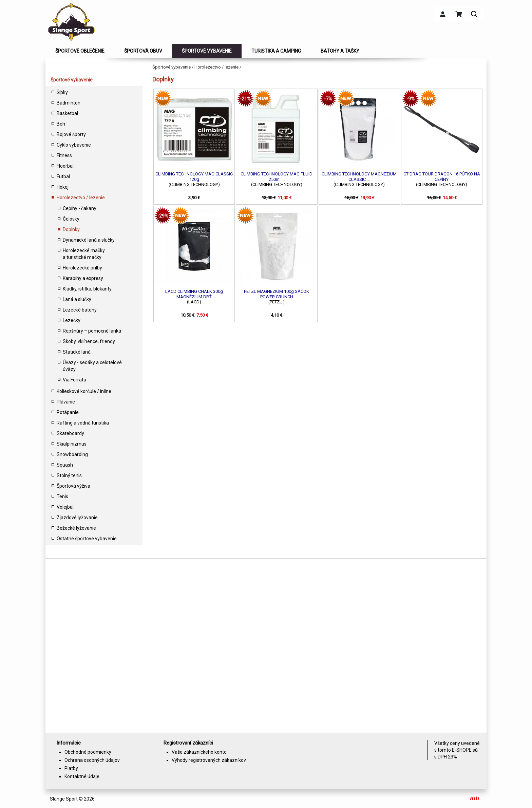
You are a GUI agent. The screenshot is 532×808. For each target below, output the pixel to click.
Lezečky (72, 320)
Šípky (62, 92)
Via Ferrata (74, 380)
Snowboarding (72, 454)
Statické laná (77, 352)
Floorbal (65, 166)
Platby (71, 768)
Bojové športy (71, 134)
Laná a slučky (77, 299)
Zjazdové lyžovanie (77, 518)
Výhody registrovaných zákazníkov (209, 760)
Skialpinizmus (72, 444)
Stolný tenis (69, 475)
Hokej (63, 187)
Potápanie (68, 412)
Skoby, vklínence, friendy (89, 341)
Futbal (63, 176)
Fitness (64, 155)
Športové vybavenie (72, 80)
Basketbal (67, 113)
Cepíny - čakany (80, 208)
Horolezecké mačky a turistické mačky (84, 254)
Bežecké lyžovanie (76, 528)
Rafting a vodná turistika (83, 423)
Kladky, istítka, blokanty (87, 289)
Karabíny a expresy (83, 278)
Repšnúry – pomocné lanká (92, 331)
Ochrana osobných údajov (92, 760)
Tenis (62, 496)
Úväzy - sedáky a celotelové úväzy (92, 366)
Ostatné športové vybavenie (87, 539)
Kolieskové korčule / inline (84, 391)
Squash (65, 465)
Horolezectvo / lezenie (81, 198)
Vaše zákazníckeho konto (199, 752)
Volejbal (65, 507)
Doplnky (71, 229)
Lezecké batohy (80, 310)
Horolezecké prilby (82, 268)
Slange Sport (64, 799)
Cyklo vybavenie (74, 145)
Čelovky (71, 219)
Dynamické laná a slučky (89, 240)
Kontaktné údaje (82, 776)
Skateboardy (70, 433)
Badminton (69, 103)
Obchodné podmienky (88, 752)
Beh (61, 124)
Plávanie (66, 402)
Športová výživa (73, 486)
